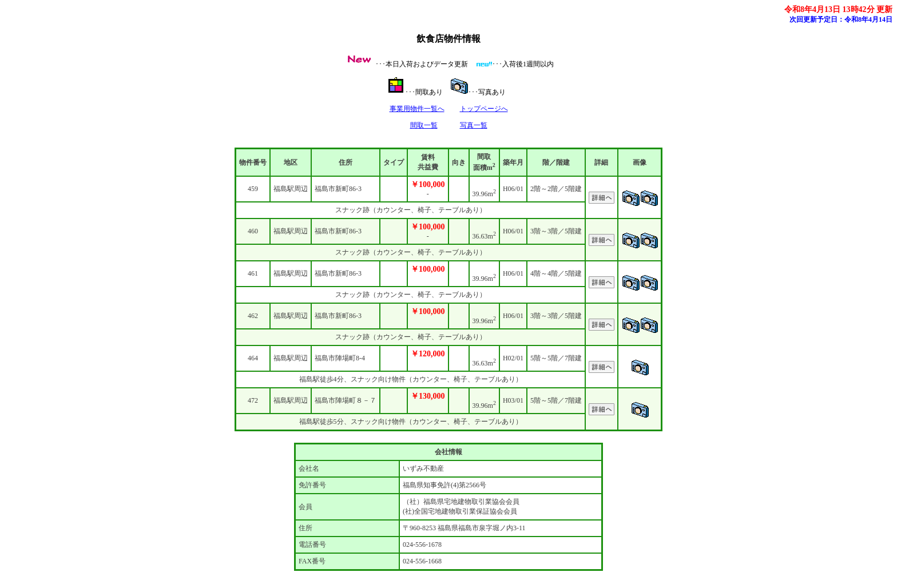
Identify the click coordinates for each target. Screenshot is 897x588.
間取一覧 (424, 125)
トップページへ (484, 109)
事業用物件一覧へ (417, 109)
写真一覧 (474, 125)
